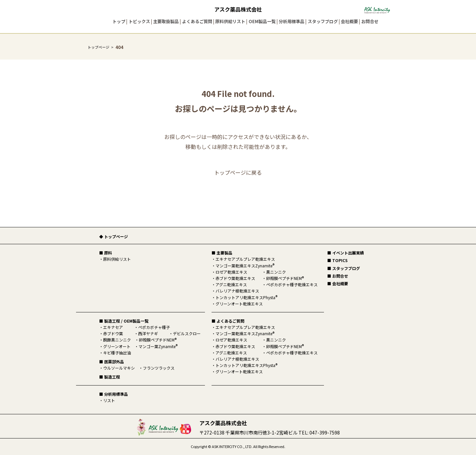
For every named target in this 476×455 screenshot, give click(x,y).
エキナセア (113, 327)
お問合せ (370, 21)
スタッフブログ (323, 21)
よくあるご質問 (197, 21)
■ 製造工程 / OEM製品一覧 (124, 321)
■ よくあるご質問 (228, 321)
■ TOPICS (337, 260)
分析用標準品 (292, 21)
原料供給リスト (230, 21)
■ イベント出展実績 (346, 253)
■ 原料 (106, 253)
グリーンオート (117, 346)
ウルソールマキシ (119, 368)
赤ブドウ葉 (113, 333)
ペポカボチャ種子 (154, 327)
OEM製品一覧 (262, 21)
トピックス (139, 21)
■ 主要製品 (222, 253)
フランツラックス (159, 368)
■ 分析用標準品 (114, 394)
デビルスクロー (187, 333)
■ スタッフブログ (344, 268)
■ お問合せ (338, 276)
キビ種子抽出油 (117, 353)
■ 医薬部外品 (112, 362)
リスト (109, 400)
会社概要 (349, 21)
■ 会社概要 (338, 283)
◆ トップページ (114, 236)
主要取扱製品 (166, 21)
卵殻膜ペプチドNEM (158, 340)
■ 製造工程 (110, 377)
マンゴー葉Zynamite (158, 346)
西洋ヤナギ (148, 333)
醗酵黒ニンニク (117, 340)
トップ (119, 21)
